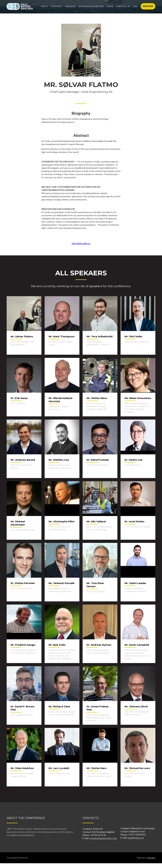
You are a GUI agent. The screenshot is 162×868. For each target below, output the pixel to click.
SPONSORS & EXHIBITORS (91, 6)
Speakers (70, 6)
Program (57, 6)
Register (148, 6)
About (45, 6)
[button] (123, 6)
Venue (110, 6)
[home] (20, 6)
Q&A (135, 6)
